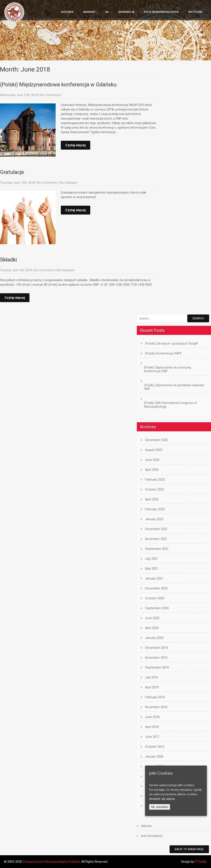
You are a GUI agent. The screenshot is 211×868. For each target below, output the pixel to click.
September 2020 (157, 608)
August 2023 (154, 450)
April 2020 (152, 628)
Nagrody (89, 12)
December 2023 (156, 440)
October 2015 (155, 747)
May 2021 (152, 569)
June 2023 (152, 460)
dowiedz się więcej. (162, 799)
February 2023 (155, 480)
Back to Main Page (189, 849)
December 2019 (156, 648)
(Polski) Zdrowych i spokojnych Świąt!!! (172, 344)
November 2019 (156, 658)
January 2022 (154, 519)
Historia (67, 12)
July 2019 (151, 677)
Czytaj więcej (76, 145)
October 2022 (155, 489)
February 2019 (155, 697)
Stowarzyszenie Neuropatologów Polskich (51, 862)
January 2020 (154, 638)
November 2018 (156, 707)
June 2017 (152, 737)
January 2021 (154, 578)
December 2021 (156, 529)
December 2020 (156, 588)
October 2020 (155, 598)
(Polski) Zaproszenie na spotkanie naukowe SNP (174, 387)
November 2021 (156, 539)
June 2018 (152, 717)
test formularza (152, 836)
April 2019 (152, 687)
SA (107, 12)
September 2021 (157, 549)
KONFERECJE (126, 12)
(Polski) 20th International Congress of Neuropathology (170, 405)
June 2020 (152, 618)
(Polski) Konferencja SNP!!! (163, 353)
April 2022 (152, 499)
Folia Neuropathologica (161, 12)
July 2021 (151, 559)
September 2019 (157, 667)
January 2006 (154, 757)
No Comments (50, 95)
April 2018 (152, 727)
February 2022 (155, 509)
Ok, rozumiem (160, 807)
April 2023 (152, 470)
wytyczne (195, 12)
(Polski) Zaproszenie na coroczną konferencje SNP (167, 369)
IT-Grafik (201, 862)
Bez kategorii (69, 183)
